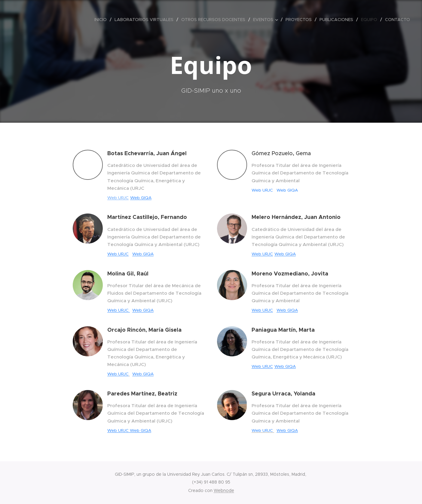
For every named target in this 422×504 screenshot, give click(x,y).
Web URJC (118, 198)
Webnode (224, 490)
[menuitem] (102, 20)
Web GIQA (141, 198)
